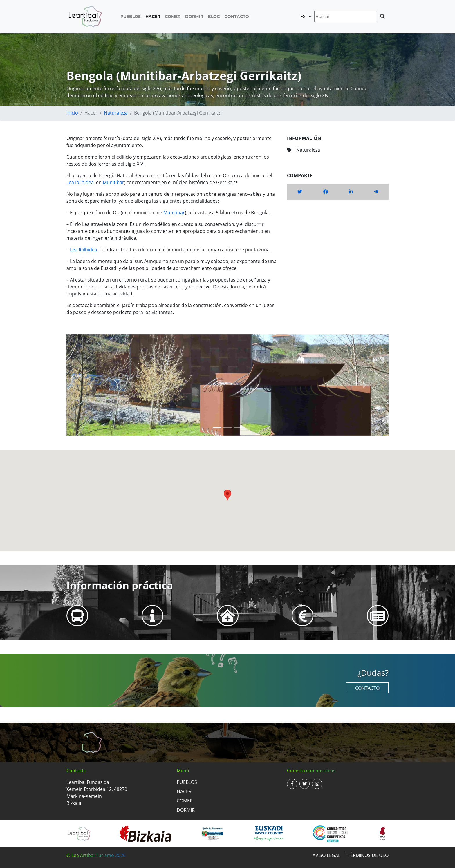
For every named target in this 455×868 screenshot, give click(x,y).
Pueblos (131, 17)
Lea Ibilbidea (80, 182)
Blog (214, 17)
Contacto (237, 17)
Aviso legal (326, 855)
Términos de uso (368, 855)
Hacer (153, 17)
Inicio (72, 113)
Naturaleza (116, 113)
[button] (91, 385)
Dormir (194, 17)
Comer (173, 17)
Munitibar (113, 182)
